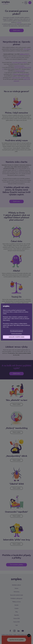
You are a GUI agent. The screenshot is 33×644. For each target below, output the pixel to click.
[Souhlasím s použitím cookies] (16, 337)
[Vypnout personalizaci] (16, 334)
